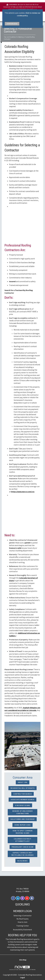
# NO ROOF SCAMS (23, 805)
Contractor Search (22, 794)
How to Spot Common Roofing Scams (23, 832)
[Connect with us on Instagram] (22, 898)
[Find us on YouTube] (27, 898)
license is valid (15, 548)
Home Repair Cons (22, 825)
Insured (12, 281)
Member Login (22, 911)
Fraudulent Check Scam (22, 847)
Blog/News (22, 861)
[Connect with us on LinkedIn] (18, 898)
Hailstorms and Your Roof (23, 819)
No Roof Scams (23, 919)
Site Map (23, 960)
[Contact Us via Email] (32, 898)
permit (28, 543)
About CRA (23, 782)
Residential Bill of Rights (22, 788)
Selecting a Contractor (23, 916)
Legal (22, 977)
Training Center (23, 926)
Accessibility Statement (23, 930)
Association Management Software (22, 968)
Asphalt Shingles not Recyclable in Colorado (23, 854)
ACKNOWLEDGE (12, 24)
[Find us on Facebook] (13, 898)
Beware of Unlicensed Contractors (23, 812)
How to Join (22, 922)
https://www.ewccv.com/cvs (23, 492)
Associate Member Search (22, 800)
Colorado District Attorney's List (22, 840)
